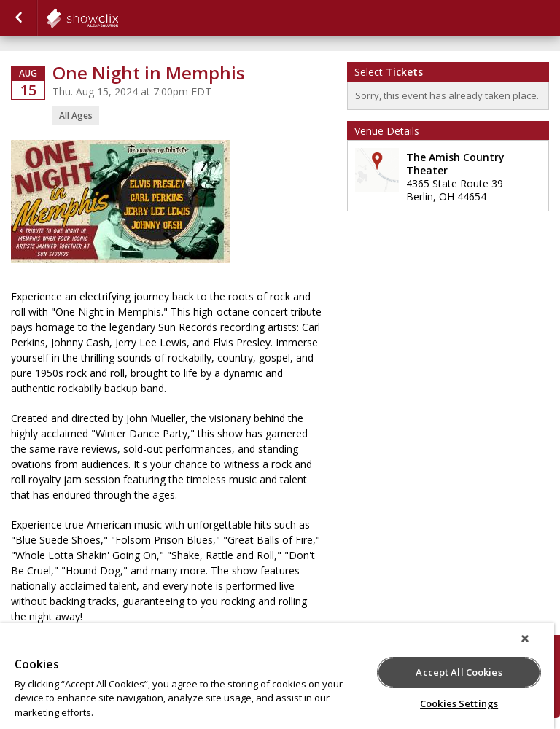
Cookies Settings (459, 703)
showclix (118, 18)
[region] (277, 676)
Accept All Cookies (459, 672)
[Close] (525, 639)
